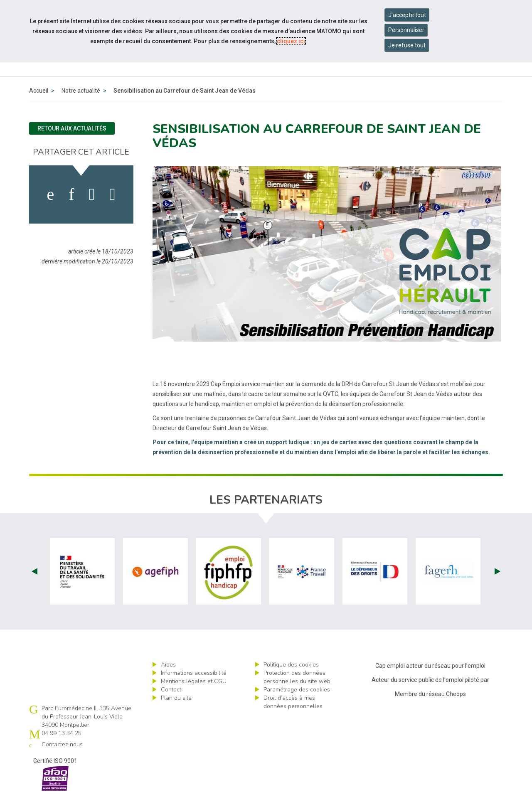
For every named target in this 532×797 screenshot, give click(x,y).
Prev (34, 571)
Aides (168, 665)
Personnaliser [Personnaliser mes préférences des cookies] (406, 30)
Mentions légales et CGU (194, 681)
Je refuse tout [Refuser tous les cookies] (407, 45)
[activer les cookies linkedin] (71, 194)
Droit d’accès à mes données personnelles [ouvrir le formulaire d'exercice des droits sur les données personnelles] (293, 702)
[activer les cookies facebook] (51, 194)
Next (498, 571)
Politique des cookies (291, 665)
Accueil (39, 91)
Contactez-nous (62, 744)
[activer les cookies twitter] (92, 194)
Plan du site (176, 698)
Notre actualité (81, 91)
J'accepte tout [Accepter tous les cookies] (407, 15)
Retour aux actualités (72, 128)
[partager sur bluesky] (112, 194)
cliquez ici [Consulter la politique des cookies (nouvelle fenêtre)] (291, 41)
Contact (171, 690)
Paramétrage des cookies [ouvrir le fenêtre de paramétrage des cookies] (297, 690)
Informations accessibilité (194, 673)
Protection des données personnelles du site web (297, 677)
